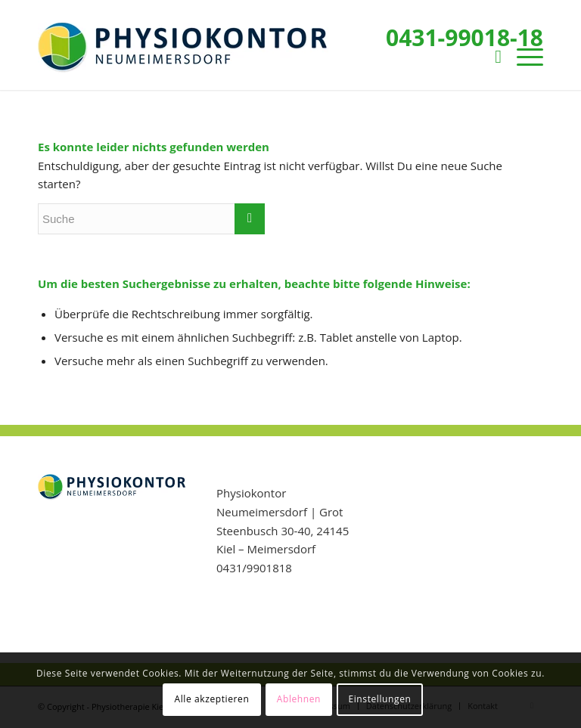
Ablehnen (299, 699)
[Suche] (491, 56)
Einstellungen (379, 699)
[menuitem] (491, 56)
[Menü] (522, 56)
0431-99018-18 (464, 37)
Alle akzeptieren (212, 699)
